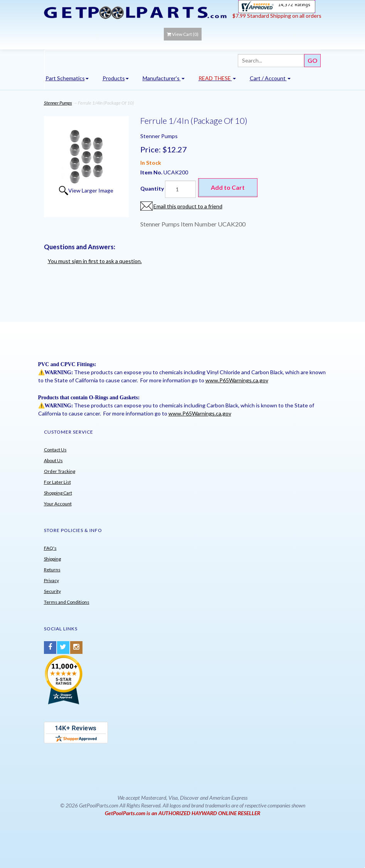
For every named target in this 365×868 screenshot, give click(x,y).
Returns (52, 570)
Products (116, 78)
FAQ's (50, 548)
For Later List (57, 482)
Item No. (152, 172)
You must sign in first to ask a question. (95, 261)
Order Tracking (60, 471)
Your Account (58, 504)
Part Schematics (67, 78)
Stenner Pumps (58, 103)
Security (52, 591)
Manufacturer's (164, 78)
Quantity (152, 188)
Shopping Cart (58, 493)
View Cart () (183, 34)
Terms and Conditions (67, 602)
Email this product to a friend (188, 206)
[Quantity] (180, 189)
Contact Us (55, 450)
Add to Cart (228, 187)
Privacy (51, 580)
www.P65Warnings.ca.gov (237, 380)
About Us (53, 460)
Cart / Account (270, 78)
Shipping (52, 559)
